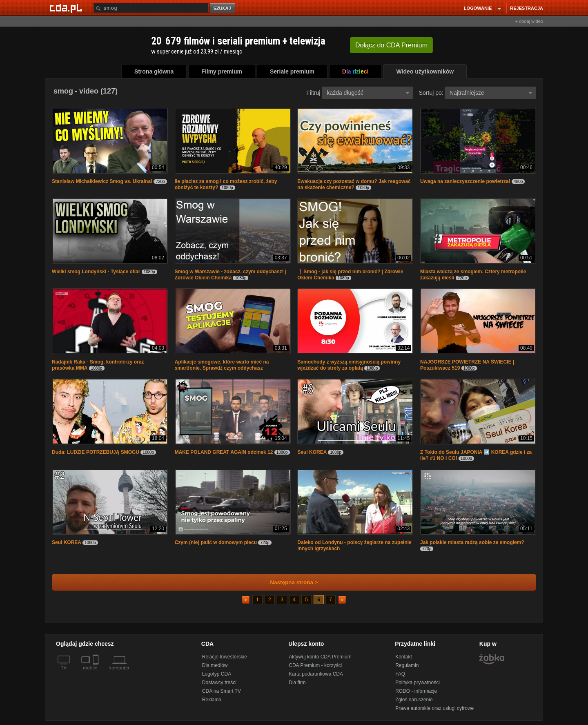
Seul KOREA (313, 452)
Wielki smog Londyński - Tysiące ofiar (96, 272)
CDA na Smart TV (222, 691)
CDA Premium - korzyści (315, 665)
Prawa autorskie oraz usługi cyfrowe (434, 708)
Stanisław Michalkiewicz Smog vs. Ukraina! (102, 181)
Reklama (212, 700)
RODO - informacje (416, 691)
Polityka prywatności (418, 683)
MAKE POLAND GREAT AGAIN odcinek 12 (224, 452)
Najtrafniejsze (491, 93)
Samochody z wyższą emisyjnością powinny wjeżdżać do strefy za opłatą (349, 365)
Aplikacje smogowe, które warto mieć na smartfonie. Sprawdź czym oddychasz (222, 365)
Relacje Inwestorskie (225, 657)
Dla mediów (215, 665)
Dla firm (297, 683)
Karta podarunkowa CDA (316, 674)
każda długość (368, 93)
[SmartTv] (97, 673)
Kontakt (404, 657)
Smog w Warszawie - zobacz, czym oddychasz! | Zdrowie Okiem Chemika (231, 275)
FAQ (400, 674)
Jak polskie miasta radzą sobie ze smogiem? (472, 542)
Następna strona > (288, 582)
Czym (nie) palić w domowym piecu (216, 542)
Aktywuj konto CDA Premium (320, 657)
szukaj (223, 8)
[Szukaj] (151, 8)
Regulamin (407, 665)
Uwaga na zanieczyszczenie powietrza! (465, 181)
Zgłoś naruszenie (414, 700)
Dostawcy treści (219, 683)
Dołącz (391, 45)
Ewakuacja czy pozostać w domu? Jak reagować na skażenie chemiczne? (354, 184)
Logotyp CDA (217, 674)
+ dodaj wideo (529, 21)
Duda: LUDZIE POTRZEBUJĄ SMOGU (96, 452)
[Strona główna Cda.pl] (67, 8)
